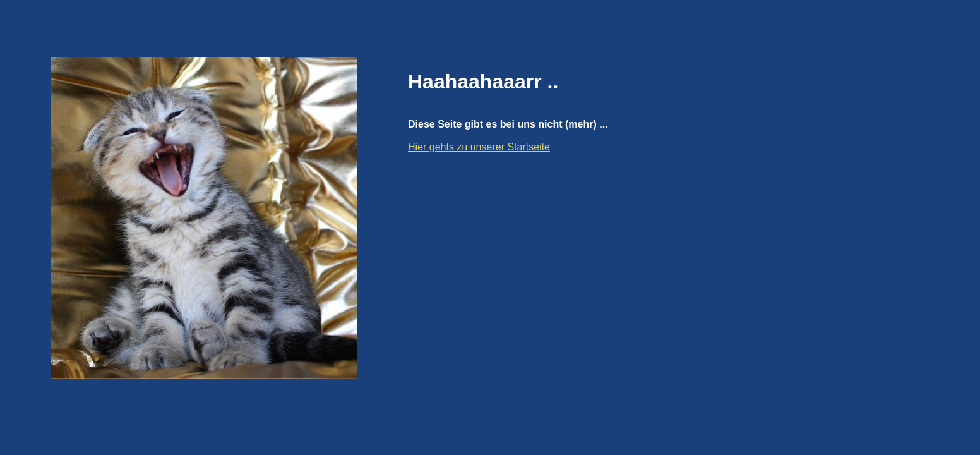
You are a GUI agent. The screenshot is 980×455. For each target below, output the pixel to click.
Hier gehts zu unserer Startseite (479, 147)
